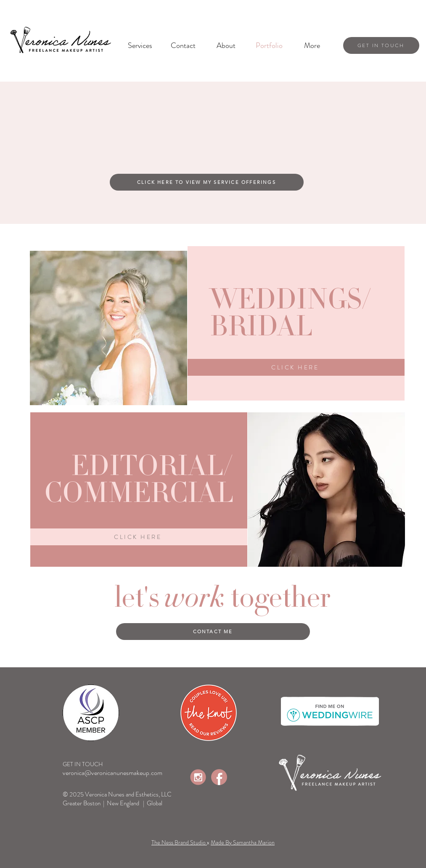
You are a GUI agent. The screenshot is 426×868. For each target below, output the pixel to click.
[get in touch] (381, 45)
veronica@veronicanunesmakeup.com (112, 773)
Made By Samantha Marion (243, 842)
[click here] (296, 367)
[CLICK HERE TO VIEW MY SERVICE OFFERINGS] (207, 182)
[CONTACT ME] (213, 632)
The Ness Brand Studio (179, 842)
